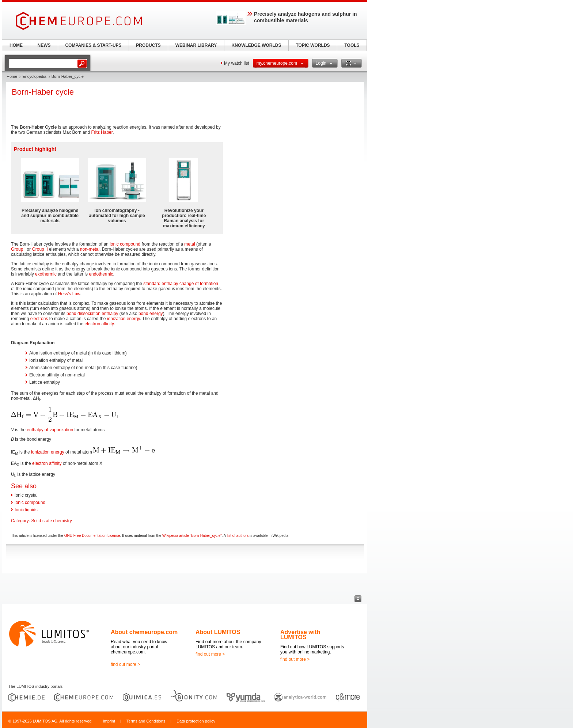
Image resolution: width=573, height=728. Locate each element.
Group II (40, 249)
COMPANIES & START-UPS (93, 45)
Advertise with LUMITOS (300, 635)
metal (189, 244)
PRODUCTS (148, 45)
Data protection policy (196, 721)
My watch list (237, 63)
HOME (16, 45)
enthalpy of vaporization (50, 430)
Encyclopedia (34, 76)
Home (12, 76)
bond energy (151, 314)
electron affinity (99, 324)
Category (20, 521)
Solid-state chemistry (51, 521)
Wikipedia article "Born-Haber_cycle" (192, 536)
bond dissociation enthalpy (92, 314)
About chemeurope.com (144, 632)
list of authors (238, 536)
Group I (18, 249)
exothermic (46, 274)
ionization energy (124, 319)
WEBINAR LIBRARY (196, 45)
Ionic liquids (26, 510)
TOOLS (352, 45)
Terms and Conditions (146, 721)
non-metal (90, 249)
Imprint (109, 721)
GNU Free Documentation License (92, 536)
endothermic (101, 274)
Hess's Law (69, 294)
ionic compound (125, 244)
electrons (39, 319)
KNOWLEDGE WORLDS (257, 45)
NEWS (44, 45)
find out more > (125, 664)
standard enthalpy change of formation (181, 284)
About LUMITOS (218, 632)
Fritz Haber (102, 132)
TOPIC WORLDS (313, 45)
